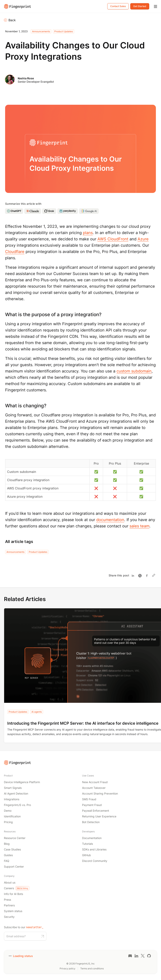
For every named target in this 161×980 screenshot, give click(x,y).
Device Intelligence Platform (22, 782)
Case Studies (12, 849)
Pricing (8, 822)
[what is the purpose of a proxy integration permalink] (3, 314)
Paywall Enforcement (96, 811)
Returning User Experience (99, 816)
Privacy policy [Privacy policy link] (68, 968)
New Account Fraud (95, 782)
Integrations (12, 799)
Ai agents (37, 712)
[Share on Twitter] (141, 575)
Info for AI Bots (13, 894)
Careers (17, 888)
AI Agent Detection (16, 793)
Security (9, 917)
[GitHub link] (149, 956)
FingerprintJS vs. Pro (17, 805)
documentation (110, 520)
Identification (12, 816)
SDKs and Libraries (94, 849)
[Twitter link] (143, 956)
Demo (8, 811)
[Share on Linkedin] (134, 575)
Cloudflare (15, 252)
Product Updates (64, 31)
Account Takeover (94, 788)
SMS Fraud (89, 799)
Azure (143, 239)
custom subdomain (134, 371)
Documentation (92, 838)
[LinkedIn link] (136, 956)
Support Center (14, 867)
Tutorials (87, 844)
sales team (139, 526)
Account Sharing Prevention (100, 793)
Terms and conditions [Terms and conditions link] (92, 968)
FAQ (7, 861)
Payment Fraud (92, 805)
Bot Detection (91, 822)
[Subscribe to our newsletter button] (43, 936)
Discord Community (95, 861)
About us (10, 882)
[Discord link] (130, 956)
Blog (7, 844)
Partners (9, 905)
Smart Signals (13, 788)
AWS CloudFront (113, 239)
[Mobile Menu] (155, 7)
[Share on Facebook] (148, 575)
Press (7, 900)
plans (88, 233)
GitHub (87, 855)
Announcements (41, 31)
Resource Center (15, 838)
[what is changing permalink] (3, 406)
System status (13, 911)
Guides (8, 855)
